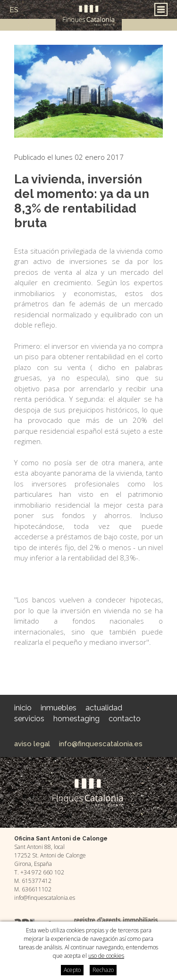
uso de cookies (106, 956)
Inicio (23, 708)
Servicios (29, 719)
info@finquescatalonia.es (101, 744)
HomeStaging (76, 719)
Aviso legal (32, 744)
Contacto (125, 719)
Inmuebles (59, 708)
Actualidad (104, 708)
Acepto (72, 970)
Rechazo (103, 970)
